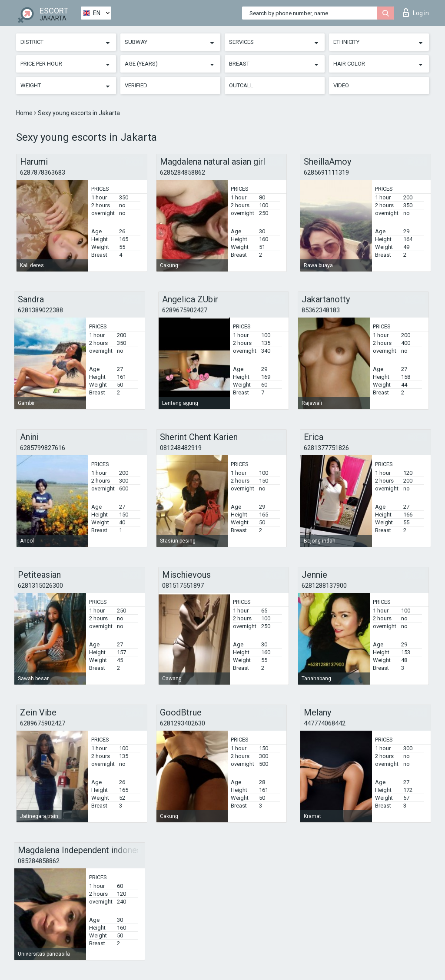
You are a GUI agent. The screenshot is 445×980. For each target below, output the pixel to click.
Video (341, 85)
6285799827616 (43, 448)
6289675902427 (185, 310)
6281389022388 (40, 310)
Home (25, 113)
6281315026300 (40, 586)
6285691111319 (326, 172)
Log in (416, 13)
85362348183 (321, 310)
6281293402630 (183, 723)
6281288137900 (324, 586)
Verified (136, 85)
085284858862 (39, 861)
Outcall (241, 85)
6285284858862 (183, 172)
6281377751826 (326, 448)
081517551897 (183, 586)
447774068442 (325, 723)
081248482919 (181, 448)
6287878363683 (43, 172)
